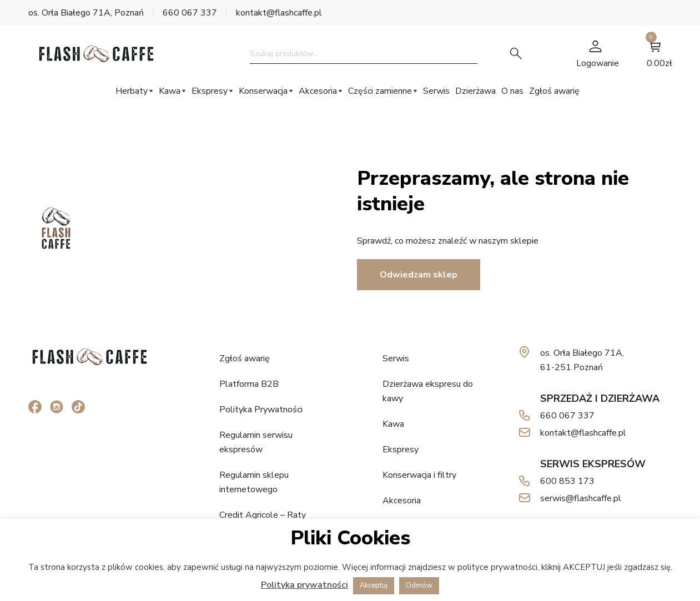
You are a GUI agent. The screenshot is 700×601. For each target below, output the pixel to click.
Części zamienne (380, 91)
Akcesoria (318, 91)
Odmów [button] (419, 585)
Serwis (436, 91)
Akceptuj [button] (374, 585)
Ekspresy (210, 91)
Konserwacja (263, 91)
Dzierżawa (475, 91)
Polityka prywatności (304, 585)
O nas (512, 91)
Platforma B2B (249, 384)
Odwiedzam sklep (419, 275)
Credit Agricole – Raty (263, 515)
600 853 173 (567, 481)
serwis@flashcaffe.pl (581, 498)
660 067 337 (190, 13)
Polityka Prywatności (261, 410)
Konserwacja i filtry (419, 475)
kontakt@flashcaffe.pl (279, 13)
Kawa (170, 91)
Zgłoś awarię (554, 91)
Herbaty (132, 91)
